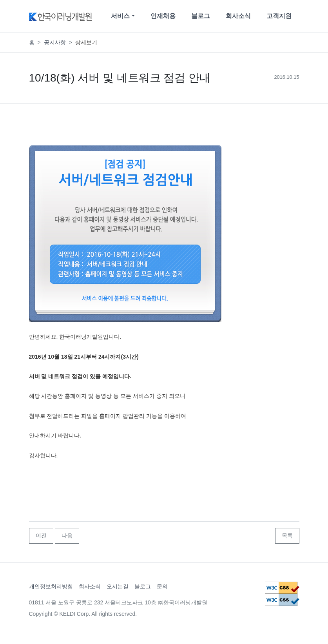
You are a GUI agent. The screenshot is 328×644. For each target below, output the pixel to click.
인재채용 (163, 16)
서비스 (120, 16)
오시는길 (118, 586)
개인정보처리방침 (51, 586)
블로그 (201, 16)
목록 (287, 535)
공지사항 (55, 42)
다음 (67, 535)
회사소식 (238, 16)
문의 (162, 586)
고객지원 (279, 16)
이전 (41, 535)
